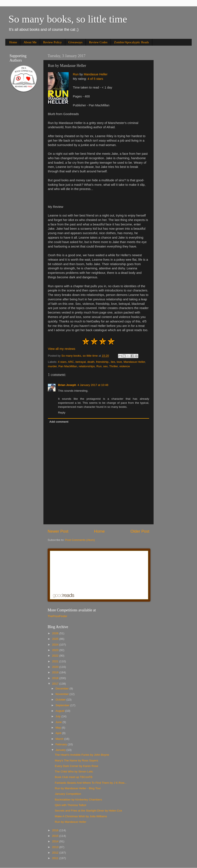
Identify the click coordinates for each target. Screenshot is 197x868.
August (60, 711)
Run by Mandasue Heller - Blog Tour (78, 788)
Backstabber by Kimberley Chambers (78, 800)
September (63, 705)
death (91, 362)
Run (76, 74)
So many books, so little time (68, 19)
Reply (62, 413)
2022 (56, 656)
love (119, 362)
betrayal (81, 362)
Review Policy (53, 42)
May (59, 728)
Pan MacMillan (68, 366)
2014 (56, 841)
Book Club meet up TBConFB (74, 777)
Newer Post (58, 531)
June (59, 722)
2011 (56, 858)
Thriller (113, 366)
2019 (56, 672)
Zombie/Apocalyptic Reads (131, 42)
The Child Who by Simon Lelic (74, 772)
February (62, 744)
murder (52, 366)
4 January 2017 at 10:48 (93, 385)
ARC (71, 362)
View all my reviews (62, 349)
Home (13, 42)
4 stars (62, 362)
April (59, 733)
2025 (56, 639)
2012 (56, 853)
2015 (56, 836)
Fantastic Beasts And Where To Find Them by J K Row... (91, 783)
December (62, 689)
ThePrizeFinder (57, 616)
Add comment (59, 422)
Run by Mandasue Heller (71, 822)
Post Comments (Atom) (80, 540)
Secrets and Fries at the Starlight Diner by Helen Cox (88, 811)
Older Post (140, 531)
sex (105, 366)
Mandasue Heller (96, 74)
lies (113, 362)
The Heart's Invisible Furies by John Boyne (82, 755)
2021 (56, 661)
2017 (56, 684)
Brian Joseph (67, 385)
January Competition (68, 794)
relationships (87, 366)
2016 (56, 830)
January (61, 750)
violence (125, 366)
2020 (56, 667)
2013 (56, 847)
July (58, 716)
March (60, 739)
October (61, 700)
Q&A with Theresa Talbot (71, 805)
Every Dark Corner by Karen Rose (77, 766)
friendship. (103, 362)
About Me (30, 42)
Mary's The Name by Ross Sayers (76, 760)
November (62, 694)
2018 (56, 678)
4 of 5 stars (95, 79)
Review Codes (98, 42)
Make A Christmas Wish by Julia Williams (81, 816)
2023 (56, 650)
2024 (56, 645)
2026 (56, 633)
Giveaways (76, 42)
